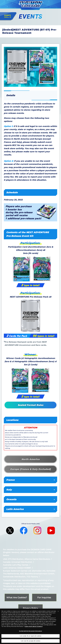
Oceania (31, 499)
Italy (31, 490)
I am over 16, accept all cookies (30, 642)
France (31, 480)
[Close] (58, 612)
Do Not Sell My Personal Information (30, 632)
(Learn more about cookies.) (34, 627)
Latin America (31, 509)
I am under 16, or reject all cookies (30, 637)
